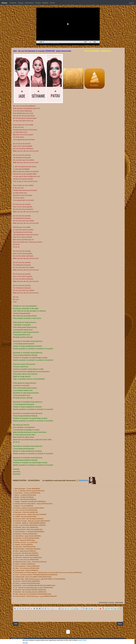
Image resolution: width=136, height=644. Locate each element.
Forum (52, 3)
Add (16, 624)
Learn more (82, 640)
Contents (13, 3)
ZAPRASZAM (87, 480)
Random (46, 3)
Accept (25, 643)
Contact (38, 3)
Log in (131, 3)
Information (29, 3)
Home (4, 3)
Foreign (21, 3)
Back (120, 624)
